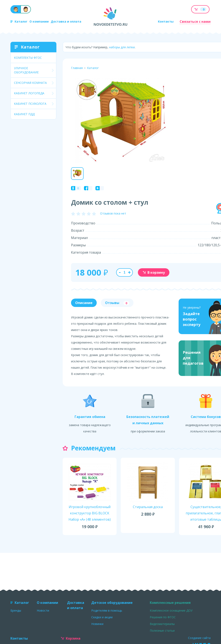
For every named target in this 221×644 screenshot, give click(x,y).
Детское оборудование (112, 603)
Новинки (97, 624)
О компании (39, 21)
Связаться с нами (195, 22)
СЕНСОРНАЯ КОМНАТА (30, 83)
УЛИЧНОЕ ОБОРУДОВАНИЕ (26, 70)
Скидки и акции (102, 617)
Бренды (16, 610)
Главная (77, 68)
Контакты (166, 21)
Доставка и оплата (66, 21)
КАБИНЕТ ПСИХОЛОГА (30, 104)
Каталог (19, 21)
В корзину (154, 272)
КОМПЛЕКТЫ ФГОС (28, 58)
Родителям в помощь (107, 610)
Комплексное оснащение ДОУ (171, 610)
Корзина (71, 638)
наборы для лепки (122, 47)
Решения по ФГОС (163, 617)
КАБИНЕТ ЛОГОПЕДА (29, 93)
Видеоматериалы (162, 624)
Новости (43, 610)
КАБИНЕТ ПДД (24, 114)
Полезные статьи (162, 631)
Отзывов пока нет (113, 213)
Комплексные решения (170, 603)
